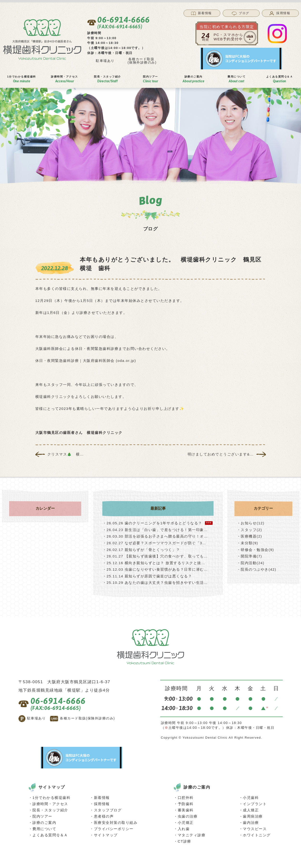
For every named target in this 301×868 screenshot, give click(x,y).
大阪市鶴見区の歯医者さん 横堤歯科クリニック (79, 433)
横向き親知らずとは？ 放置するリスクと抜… (154, 562)
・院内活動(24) (251, 562)
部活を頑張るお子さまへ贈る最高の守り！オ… (155, 536)
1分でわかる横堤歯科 (51, 796)
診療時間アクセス (64, 79)
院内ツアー (42, 815)
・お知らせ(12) (251, 523)
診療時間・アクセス (50, 802)
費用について (44, 827)
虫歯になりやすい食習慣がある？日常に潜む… (155, 568)
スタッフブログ (108, 809)
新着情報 (102, 796)
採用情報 (102, 802)
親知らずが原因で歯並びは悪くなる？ (147, 575)
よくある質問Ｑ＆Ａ (280, 79)
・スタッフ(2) (249, 530)
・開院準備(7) (249, 555)
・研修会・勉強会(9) (255, 549)
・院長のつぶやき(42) (257, 568)
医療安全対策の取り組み (116, 821)
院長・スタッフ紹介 (50, 809)
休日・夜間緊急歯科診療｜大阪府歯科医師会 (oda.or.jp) (86, 361)
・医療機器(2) (249, 536)
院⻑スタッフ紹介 (107, 79)
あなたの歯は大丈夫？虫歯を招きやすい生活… (155, 581)
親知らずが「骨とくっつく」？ (141, 549)
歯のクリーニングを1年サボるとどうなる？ (158, 523)
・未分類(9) (248, 542)
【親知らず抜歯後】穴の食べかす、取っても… (155, 555)
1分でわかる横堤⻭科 (21, 79)
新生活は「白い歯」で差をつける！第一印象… (155, 530)
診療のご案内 (44, 821)
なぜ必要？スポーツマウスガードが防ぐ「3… (154, 542)
